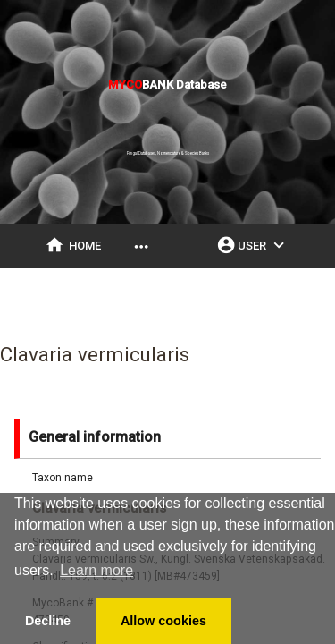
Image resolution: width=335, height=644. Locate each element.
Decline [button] (48, 621)
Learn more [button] (96, 570)
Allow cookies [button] (163, 621)
